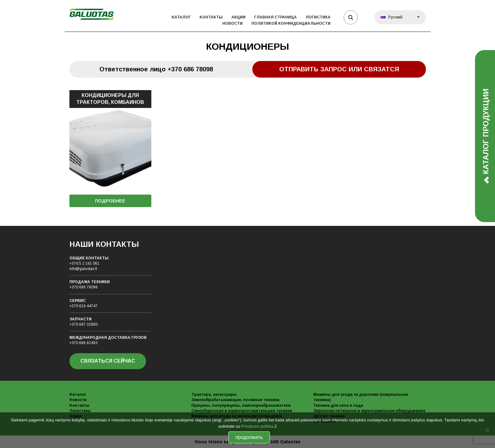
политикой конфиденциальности (291, 23)
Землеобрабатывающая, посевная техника (235, 400)
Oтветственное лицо (156, 69)
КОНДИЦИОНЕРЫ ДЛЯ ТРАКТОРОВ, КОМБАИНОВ (110, 99)
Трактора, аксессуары (214, 395)
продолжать (249, 437)
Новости (232, 23)
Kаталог (181, 17)
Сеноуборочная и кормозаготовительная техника (242, 411)
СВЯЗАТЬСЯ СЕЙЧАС (108, 361)
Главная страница (275, 17)
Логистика (318, 17)
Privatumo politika (257, 426)
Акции (238, 17)
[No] (487, 430)
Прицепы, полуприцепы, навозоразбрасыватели (241, 405)
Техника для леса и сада (338, 405)
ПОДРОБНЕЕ (110, 201)
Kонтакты (211, 17)
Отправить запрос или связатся (339, 69)
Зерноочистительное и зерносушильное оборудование (369, 411)
